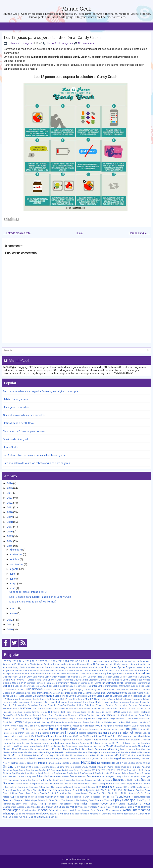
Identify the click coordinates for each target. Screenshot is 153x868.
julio (13, 574)
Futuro (29, 715)
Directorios (82, 696)
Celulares (145, 677)
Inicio (80, 233)
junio (13, 579)
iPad (33, 736)
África (21, 664)
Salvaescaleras (10, 787)
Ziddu (47, 817)
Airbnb (65, 664)
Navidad (131, 759)
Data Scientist (122, 690)
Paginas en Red (85, 864)
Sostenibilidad (11, 793)
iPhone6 (108, 736)
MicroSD (7, 755)
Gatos (147, 715)
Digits (65, 696)
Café (15, 677)
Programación (78, 776)
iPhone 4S (70, 736)
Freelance (145, 712)
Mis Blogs (50, 755)
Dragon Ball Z (59, 699)
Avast (126, 671)
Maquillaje (57, 749)
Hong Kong (145, 726)
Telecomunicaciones (141, 797)
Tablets (69, 797)
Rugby (129, 784)
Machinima (126, 746)
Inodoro (82, 733)
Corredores (83, 686)
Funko (6, 715)
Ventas (102, 807)
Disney (126, 696)
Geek (7, 718)
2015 (10, 536)
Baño (147, 671)
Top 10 (146, 800)
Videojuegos (12, 810)
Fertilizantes (85, 709)
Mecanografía (21, 752)
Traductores (65, 804)
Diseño (92, 696)
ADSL (15, 664)
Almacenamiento (105, 664)
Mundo (16, 759)
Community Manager (68, 683)
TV (140, 804)
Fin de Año (17, 712)
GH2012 (15, 719)
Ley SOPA (113, 743)
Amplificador (144, 664)
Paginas (136, 767)
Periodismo (67, 770)
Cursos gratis (60, 689)
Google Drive (75, 719)
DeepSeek (20, 693)
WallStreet (75, 810)
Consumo (19, 686)
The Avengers (68, 800)
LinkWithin (17, 746)
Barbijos (7, 674)
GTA (53, 722)
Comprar (100, 683)
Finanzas (27, 712)
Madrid (141, 746)
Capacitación (64, 677)
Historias (77, 726)
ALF (95, 664)
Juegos (33, 739)
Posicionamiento (11, 777)
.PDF (5, 661)
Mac (108, 746)
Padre (110, 767)
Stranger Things (88, 793)
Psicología (145, 777)
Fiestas (109, 709)
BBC (33, 674)
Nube (124, 763)
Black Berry (101, 674)
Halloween (132, 722)
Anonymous (51, 667)
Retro (88, 784)
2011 (10, 624)
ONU (28, 767)
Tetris (58, 800)
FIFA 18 (135, 709)
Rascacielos (69, 780)
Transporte (93, 804)
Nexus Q (31, 763)
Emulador (135, 702)
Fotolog (108, 712)
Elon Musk (95, 702)
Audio (92, 671)
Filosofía (7, 712)
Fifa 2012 (145, 709)
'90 (10, 661)
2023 (10, 498)
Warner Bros (89, 810)
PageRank (126, 767)
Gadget (37, 715)
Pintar (147, 770)
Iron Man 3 (139, 736)
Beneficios (51, 674)
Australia (101, 671)
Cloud (140, 680)
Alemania (81, 664)
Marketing (113, 749)
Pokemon (116, 773)
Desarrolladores (74, 693)
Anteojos (63, 667)
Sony (147, 790)
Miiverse (28, 755)
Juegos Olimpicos (49, 740)
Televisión (43, 800)
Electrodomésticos (78, 702)
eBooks (111, 699)
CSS (121, 686)
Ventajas (93, 807)
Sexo (13, 790)
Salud (147, 784)
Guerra (86, 722)
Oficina (147, 763)
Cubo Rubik (145, 686)
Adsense (7, 664)
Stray (99, 793)
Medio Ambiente (37, 752)
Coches (147, 680)
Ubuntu (6, 807)
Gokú (28, 719)
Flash (63, 712)
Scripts (77, 787)
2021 (10, 507)
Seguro (119, 787)
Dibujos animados (43, 696)
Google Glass (88, 719)
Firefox (36, 712)
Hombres (119, 726)
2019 (10, 517)
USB (56, 807)
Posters (22, 777)
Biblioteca (61, 674)
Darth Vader (109, 690)
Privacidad (43, 776)
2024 (10, 493)
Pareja (22, 770)
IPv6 (120, 736)
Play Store (48, 773)
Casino (123, 677)
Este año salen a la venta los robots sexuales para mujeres (36, 463)
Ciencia (102, 680)
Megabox (50, 752)
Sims (29, 790)
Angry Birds (19, 667)
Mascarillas (134, 749)
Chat (14, 680)
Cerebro (7, 680)
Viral (52, 810)
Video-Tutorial (127, 807)
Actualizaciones (129, 661)
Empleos (114, 702)
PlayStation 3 (73, 773)
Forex (68, 712)
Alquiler (118, 664)
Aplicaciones (109, 667)
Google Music (115, 719)
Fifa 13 (117, 709)
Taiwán (86, 797)
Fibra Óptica (98, 709)
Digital (58, 696)
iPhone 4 (59, 736)
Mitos (59, 755)
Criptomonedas (111, 686)
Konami (7, 743)
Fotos (115, 712)
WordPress (123, 814)
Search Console (88, 787)
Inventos (8, 736)
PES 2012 (101, 770)
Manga (33, 749)
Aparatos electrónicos (90, 667)
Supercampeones (36, 797)
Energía (7, 705)
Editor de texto (10, 702)
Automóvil (111, 671)
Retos (81, 784)
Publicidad (14, 780)
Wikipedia (30, 814)
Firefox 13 (45, 712)
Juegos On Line (68, 740)
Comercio (41, 683)
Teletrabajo (31, 800)
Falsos (41, 709)
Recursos (120, 780)
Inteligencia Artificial (110, 733)
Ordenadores (49, 767)
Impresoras (8, 733)
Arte (25, 671)
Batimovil (16, 674)
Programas (93, 776)
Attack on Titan (81, 671)
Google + (47, 719)
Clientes (132, 680)
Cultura (19, 689)
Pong (131, 773)
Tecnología (123, 797)
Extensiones (144, 705)
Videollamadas (29, 810)
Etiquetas (100, 705)
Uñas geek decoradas (16, 407)
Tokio (139, 800)
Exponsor (133, 705)
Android (7, 667)
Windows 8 (65, 814)
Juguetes (88, 740)
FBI (57, 709)
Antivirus (73, 667)
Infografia (71, 733)
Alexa (89, 664)
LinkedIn (7, 746)
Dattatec (134, 690)
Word (114, 814)
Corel (62, 686)
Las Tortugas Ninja (60, 743)
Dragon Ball (45, 699)
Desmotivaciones (117, 693)
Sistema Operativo (53, 790)
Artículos (32, 671)
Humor (54, 729)
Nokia (58, 763)
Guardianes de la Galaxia (69, 722)
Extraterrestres (10, 709)
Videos (43, 810)
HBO (38, 726)
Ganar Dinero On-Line (112, 715)
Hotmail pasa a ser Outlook (19, 423)
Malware (7, 749)
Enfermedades (19, 705)
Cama (41, 677)
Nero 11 (7, 763)
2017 (10, 527)
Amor (134, 664)
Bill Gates (81, 674)
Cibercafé (93, 680)
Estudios (89, 705)
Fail (35, 709)
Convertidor (46, 686)
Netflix (15, 763)
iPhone (50, 736)
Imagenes (67, 43)
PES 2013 (111, 770)
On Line (8, 767)
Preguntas (31, 777)
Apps (129, 667)
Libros (127, 743)
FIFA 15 (126, 709)
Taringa (105, 797)
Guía (92, 722)
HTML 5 (23, 729)
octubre (15, 559)
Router (123, 784)
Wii (23, 814)
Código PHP (19, 683)
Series (136, 787)
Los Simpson (56, 746)
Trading (42, 804)
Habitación (110, 722)
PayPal (43, 770)
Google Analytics (60, 719)
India (38, 733)
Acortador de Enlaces (111, 661)
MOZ (124, 755)
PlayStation (60, 773)
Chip (45, 680)
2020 (10, 512)
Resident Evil (57, 784)
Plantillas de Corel (34, 773)
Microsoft (17, 755)
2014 (10, 541)
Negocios (141, 759)
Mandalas (24, 749)
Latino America (81, 743)
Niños (51, 763)
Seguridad (108, 787)
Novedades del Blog (109, 763)
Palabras (146, 767)
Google (36, 718)
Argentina (8, 671)
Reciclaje (80, 780)
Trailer (84, 804)
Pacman (102, 767)
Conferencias (144, 683)
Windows (41, 814)
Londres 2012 (43, 746)
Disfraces (117, 696)
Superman (51, 797)
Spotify (43, 793)
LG (121, 743)
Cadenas (8, 677)
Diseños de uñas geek (16, 439)
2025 (10, 488)
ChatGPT (22, 680)
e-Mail (86, 699)
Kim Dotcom (133, 740)
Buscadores (143, 673)
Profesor (65, 777)
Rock (117, 784)
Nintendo (42, 763)
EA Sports (96, 699)
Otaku (85, 767)
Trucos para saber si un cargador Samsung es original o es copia (40, 391)
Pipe (14, 773)
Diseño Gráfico (104, 696)
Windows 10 (53, 814)
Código (7, 683)
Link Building (143, 743)
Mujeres (8, 758)
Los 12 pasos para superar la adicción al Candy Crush (52, 37)
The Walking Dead (85, 800)
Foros (84, 712)
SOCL (120, 790)
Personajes (86, 770)
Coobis (56, 686)
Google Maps (102, 719)
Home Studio (11, 447)
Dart (99, 690)
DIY (5, 699)
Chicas (31, 680)
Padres (117, 767)
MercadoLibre (118, 752)
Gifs (22, 719)
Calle (35, 677)
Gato (141, 715)
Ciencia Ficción (115, 680)
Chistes (52, 680)
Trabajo (33, 804)
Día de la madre (135, 693)
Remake (27, 784)
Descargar (100, 693)
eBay (104, 699)
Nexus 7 (23, 763)
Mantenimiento (44, 749)
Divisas (146, 696)
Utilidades (64, 807)
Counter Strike (96, 686)
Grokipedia (28, 722)
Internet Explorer (142, 733)
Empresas (124, 702)
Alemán (72, 664)
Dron (70, 699)
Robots (110, 784)
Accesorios (94, 661)
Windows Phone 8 (80, 814)
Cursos (48, 689)
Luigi (95, 746)
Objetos (131, 763)
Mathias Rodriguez (22, 43)
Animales (31, 667)
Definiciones (31, 693)
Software (129, 790)
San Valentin (58, 787)
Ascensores (50, 671)
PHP (141, 770)
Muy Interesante (47, 759)
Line (133, 743)
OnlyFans (20, 767)
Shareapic (21, 790)
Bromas (131, 674)
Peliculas (56, 770)
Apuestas (138, 667)
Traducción (52, 804)
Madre (134, 746)
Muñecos (24, 759)
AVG (131, 671)
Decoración (9, 693)
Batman (26, 674)
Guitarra (99, 722)
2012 (10, 620)
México (135, 752)
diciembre (16, 550)
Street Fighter (108, 793)
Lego (97, 743)
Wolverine (106, 814)
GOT (125, 719)
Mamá (15, 749)
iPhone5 (90, 736)
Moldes (66, 755)
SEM (125, 787)
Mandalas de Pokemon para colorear (24, 431)
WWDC (132, 814)
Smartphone (87, 790)
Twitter (146, 804)
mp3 (139, 755)
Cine (125, 680)
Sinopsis (37, 790)
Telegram (19, 800)
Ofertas (139, 763)
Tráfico (76, 804)
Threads (99, 800)
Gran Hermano (136, 719)
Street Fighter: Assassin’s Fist (130, 793)
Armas (18, 671)
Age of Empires (44, 664)
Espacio (52, 705)
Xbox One (28, 817)
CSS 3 (127, 686)
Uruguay (49, 807)
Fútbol (21, 715)
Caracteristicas (95, 677)
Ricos (95, 784)
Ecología (126, 699)
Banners (139, 671)
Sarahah (69, 787)
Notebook (76, 763)
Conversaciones (31, 686)
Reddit (130, 780)
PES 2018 (121, 770)
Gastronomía (131, 715)
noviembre (16, 554)
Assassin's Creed (64, 671)
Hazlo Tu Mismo (26, 726)
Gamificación (93, 715)
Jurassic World (117, 740)
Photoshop (132, 770)
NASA (79, 759)
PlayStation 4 (87, 773)
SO (102, 790)
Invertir (27, 736)
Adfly (140, 661)
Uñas (28, 807)
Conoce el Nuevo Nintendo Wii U (28, 592)
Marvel (124, 749)
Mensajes (106, 752)
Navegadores (118, 758)
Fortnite (90, 712)
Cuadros (134, 686)
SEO (130, 787)
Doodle (36, 699)
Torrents (7, 804)
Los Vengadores (70, 746)
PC (49, 770)
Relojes (19, 784)
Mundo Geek (77, 9)
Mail (148, 746)
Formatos (76, 712)
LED (92, 743)
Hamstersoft (144, 722)
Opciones (36, 767)
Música (33, 758)
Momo (73, 755)
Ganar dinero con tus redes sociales (24, 415)
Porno (138, 773)
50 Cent (83, 661)
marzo (14, 608)
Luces (81, 746)
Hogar (99, 726)
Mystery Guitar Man (66, 759)
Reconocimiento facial (94, 780)
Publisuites (25, 780)
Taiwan (77, 797)
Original (77, 767)
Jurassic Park (101, 740)
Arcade (147, 667)
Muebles (146, 755)
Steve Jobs (74, 793)
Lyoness (102, 746)
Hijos (59, 726)
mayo (13, 583)
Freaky (136, 712)
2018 (10, 522)
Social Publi (111, 790)
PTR (5, 780)
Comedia (31, 683)
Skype (68, 790)
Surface (61, 797)
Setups (6, 790)
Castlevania (133, 677)
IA (80, 729)
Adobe (147, 661)
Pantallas (7, 770)
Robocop (102, 784)
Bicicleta (71, 674)
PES (94, 770)
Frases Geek (126, 712)
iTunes (16, 740)
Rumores (138, 784)
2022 (10, 503)
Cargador (107, 677)
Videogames (143, 807)
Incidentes (30, 733)
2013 (10, 546)
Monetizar (91, 755)
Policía (125, 773)
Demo (40, 693)
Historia (67, 726)
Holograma (109, 726)
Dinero (72, 696)
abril (13, 588)
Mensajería (94, 752)
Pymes (35, 780)
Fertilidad (74, 709)
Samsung (23, 787)
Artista (40, 671)
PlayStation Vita (102, 773)
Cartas (116, 677)
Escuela (43, 705)
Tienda (108, 800)
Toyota (25, 804)
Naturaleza (104, 759)
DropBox (78, 699)
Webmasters (114, 810)
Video (116, 807)
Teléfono (8, 800)
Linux (25, 746)
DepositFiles (59, 693)
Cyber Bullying (76, 690)
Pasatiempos (32, 770)
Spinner (35, 793)
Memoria (83, 752)
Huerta (32, 729)
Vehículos (83, 807)
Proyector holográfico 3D (119, 777)
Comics (51, 683)
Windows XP (95, 814)
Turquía (121, 804)
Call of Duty (25, 677)
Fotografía (99, 712)
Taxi (112, 797)
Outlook (93, 767)
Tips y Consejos (124, 800)
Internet (128, 733)
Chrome (69, 680)
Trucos (104, 804)
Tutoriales (132, 804)
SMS (98, 790)
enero (13, 613)
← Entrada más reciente (17, 233)
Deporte (48, 693)
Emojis (105, 702)
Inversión (18, 736)
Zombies (54, 817)
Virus (59, 810)
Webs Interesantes (136, 810)
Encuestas (145, 702)
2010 (10, 629)
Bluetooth (121, 674)
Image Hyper (118, 729)
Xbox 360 (8, 817)
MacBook (115, 746)
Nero (148, 759)
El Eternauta (36, 702)
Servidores (145, 787)
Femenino (64, 709)
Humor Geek (54, 43)
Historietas (89, 726)
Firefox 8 (55, 712)
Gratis (18, 722)
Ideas (85, 729)
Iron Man (127, 736)
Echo (118, 699)
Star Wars (62, 793)
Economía (137, 699)
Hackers (121, 722)
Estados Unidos (75, 705)
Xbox (147, 814)
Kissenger (145, 740)
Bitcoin (90, 674)
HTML (15, 729)
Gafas (45, 715)
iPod (115, 736)
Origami (60, 767)
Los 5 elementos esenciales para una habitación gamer (35, 455)
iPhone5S (100, 736)
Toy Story (16, 804)
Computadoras (115, 683)
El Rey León (48, 702)
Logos (32, 746)
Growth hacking (42, 722)
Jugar (80, 740)
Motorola (109, 755)
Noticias (89, 762)
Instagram (92, 733)
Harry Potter (10, 726)
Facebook (25, 708)
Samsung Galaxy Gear (40, 787)
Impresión (145, 729)
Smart (76, 790)
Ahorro (57, 664)
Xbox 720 (18, 817)
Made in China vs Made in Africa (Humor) (33, 602)
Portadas (146, 773)
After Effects (30, 664)
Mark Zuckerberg (97, 749)
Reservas (45, 784)
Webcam (101, 810)
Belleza (40, 674)
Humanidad (42, 729)
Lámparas (36, 743)
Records (109, 780)
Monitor (101, 755)
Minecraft (38, 755)
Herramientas (49, 726)
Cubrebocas (9, 690)
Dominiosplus (25, 699)
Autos (119, 671)
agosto (14, 569)
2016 (10, 532)
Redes (137, 780)
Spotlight (52, 793)
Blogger (112, 673)
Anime (40, 667)
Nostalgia (66, 763)
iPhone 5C (81, 736)
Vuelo (66, 810)
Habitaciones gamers (15, 399)
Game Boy (53, 715)
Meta (127, 752)
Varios (74, 807)
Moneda (81, 755)
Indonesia (47, 733)
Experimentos (121, 705)
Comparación (87, 683)
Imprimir (19, 733)
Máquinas (69, 749)
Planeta (20, 773)
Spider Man (25, 793)
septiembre (17, 564)
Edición (147, 699)
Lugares (88, 746)
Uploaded (36, 807)
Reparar (36, 784)
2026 (10, 483)
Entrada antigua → (139, 233)
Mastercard (8, 752)
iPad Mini (41, 736)
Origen (69, 767)
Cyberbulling (90, 690)
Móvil (118, 755)
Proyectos (135, 777)
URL (43, 807)
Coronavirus (71, 686)
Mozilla (132, 755)
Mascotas (145, 749)
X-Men (141, 814)
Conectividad (130, 683)
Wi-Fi (18, 814)
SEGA (99, 787)
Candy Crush (51, 677)
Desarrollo (88, 693)
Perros (76, 770)
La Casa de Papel (21, 743)
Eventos (110, 705)
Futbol (14, 715)
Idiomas (94, 729)
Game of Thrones (68, 715)
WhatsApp (9, 814)
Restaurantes (71, 784)
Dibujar (28, 696)
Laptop (45, 743)
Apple (121, 667)
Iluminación (105, 729)
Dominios (13, 699)
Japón (23, 740)
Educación (23, 702)
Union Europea (17, 807)
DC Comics (145, 690)
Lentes (104, 743)
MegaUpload (62, 752)
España (62, 705)
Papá (15, 770)
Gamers (81, 715)
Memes (73, 752)
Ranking (43, 780)
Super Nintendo (19, 797)
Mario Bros (81, 749)
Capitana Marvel (79, 677)
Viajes (109, 807)
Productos (55, 776)
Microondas (145, 752)
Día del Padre (17, 696)
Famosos (50, 709)
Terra (52, 800)
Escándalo (33, 705)
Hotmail (7, 729)
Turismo (113, 804)
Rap (50, 780)
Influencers (58, 733)
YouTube (39, 817)
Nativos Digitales (90, 759)
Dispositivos (136, 696)
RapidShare (58, 780)
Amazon (126, 664)
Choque (60, 680)
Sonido (140, 790)
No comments (86, 43)
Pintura (7, 773)
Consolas (8, 686)
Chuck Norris (81, 680)
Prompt (103, 777)
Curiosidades (34, 689)
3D (77, 661)
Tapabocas (95, 797)
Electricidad (61, 702)
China (38, 680)
